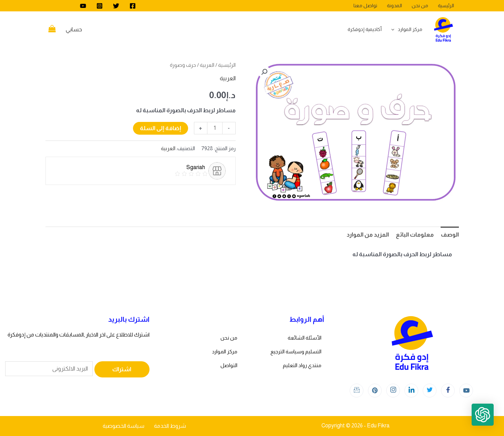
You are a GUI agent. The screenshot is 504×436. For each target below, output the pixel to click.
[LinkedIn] (411, 391)
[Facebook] (133, 6)
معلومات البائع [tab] (415, 235)
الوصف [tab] (450, 235)
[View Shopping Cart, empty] (52, 30)
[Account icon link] (74, 30)
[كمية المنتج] (215, 128)
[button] (264, 72)
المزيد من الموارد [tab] (368, 235)
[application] (394, 29)
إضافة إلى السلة (161, 128)
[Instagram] (100, 6)
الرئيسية (227, 65)
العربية (207, 65)
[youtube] (83, 6)
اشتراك (122, 369)
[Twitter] (116, 6)
